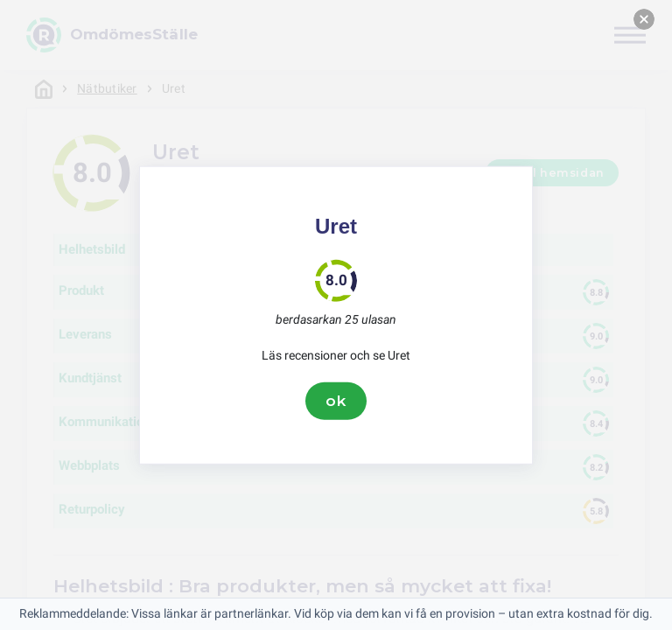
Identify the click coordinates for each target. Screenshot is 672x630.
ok (336, 401)
